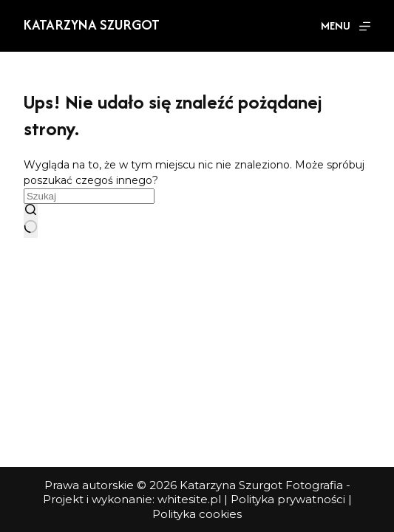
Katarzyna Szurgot (92, 24)
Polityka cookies (197, 514)
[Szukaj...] (89, 196)
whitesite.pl (189, 499)
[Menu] (346, 26)
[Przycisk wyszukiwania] (31, 221)
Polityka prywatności (288, 499)
